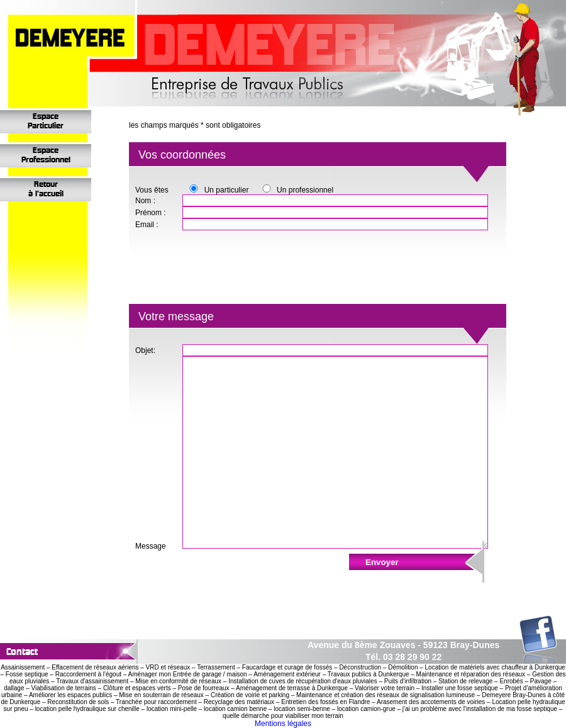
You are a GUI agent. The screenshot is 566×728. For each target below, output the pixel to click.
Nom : (145, 201)
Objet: (145, 350)
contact (22, 652)
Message (151, 546)
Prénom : (151, 213)
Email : (147, 225)
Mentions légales (283, 724)
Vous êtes (152, 190)
